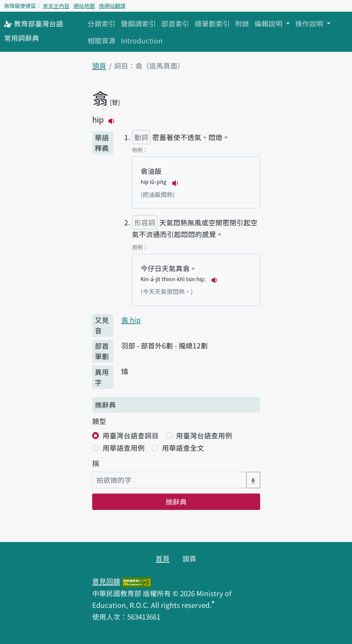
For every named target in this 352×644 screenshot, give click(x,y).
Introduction (142, 40)
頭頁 (99, 66)
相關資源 (102, 40)
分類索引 (102, 23)
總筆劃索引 (212, 23)
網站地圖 (84, 6)
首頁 (163, 558)
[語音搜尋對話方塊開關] (253, 480)
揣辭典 (176, 502)
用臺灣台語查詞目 (131, 435)
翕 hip (131, 320)
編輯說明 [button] (269, 23)
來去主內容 (56, 6)
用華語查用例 (124, 448)
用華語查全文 (183, 448)
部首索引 (175, 23)
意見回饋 (106, 581)
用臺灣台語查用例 (204, 435)
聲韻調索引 (138, 23)
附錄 (242, 23)
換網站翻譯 (112, 6)
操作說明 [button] (310, 23)
